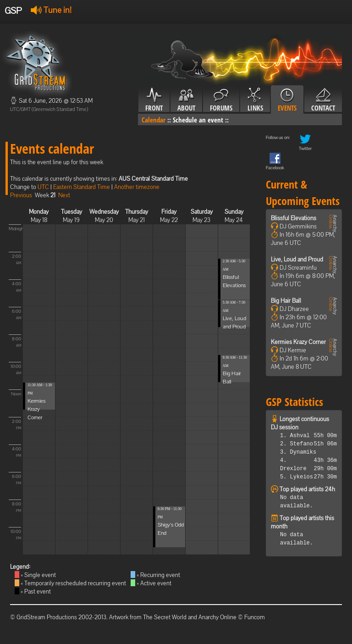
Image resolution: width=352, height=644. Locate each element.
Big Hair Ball (286, 301)
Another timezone (137, 187)
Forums (221, 100)
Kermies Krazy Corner (36, 409)
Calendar (154, 120)
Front (154, 100)
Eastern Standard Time (82, 187)
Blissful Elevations (294, 218)
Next (64, 195)
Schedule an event (198, 120)
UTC (43, 187)
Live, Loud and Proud (297, 259)
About (186, 100)
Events (287, 100)
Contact (323, 100)
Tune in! (51, 10)
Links (255, 100)
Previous (21, 195)
